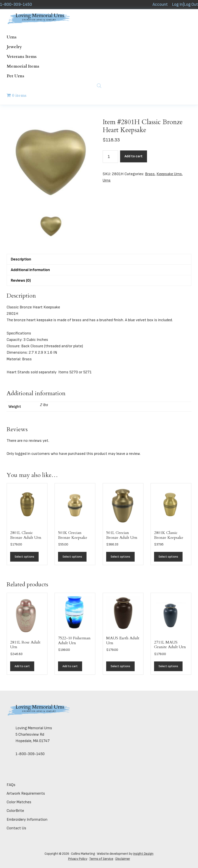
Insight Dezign (143, 854)
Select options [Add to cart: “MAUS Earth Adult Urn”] (120, 666)
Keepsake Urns (169, 174)
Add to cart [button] (22, 666)
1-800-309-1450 (16, 5)
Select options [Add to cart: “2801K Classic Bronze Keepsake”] (168, 557)
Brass (150, 174)
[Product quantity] (110, 157)
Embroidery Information (27, 820)
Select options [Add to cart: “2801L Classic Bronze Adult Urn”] (24, 557)
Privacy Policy (78, 859)
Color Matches (19, 802)
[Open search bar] (99, 86)
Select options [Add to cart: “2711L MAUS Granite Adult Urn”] (168, 666)
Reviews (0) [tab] (21, 280)
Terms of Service (101, 859)
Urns (107, 180)
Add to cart (134, 156)
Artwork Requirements (26, 793)
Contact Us (16, 828)
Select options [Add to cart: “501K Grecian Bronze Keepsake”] (72, 557)
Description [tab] (21, 259)
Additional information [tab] (30, 270)
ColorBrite (15, 811)
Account (160, 5)
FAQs (11, 785)
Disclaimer (123, 859)
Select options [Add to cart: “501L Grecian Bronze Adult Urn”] (120, 557)
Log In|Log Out (185, 5)
